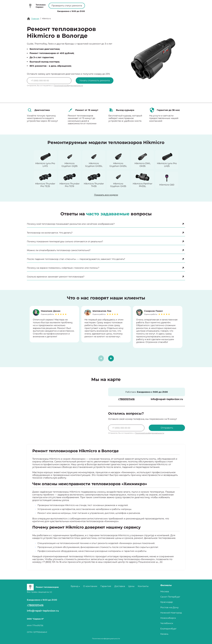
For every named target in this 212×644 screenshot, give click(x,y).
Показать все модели (106, 195)
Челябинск (167, 623)
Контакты (117, 11)
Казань (164, 634)
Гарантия (106, 586)
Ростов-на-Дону (169, 607)
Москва (165, 591)
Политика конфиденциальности (106, 639)
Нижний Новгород (171, 613)
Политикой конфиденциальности (68, 86)
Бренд (78, 11)
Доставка (120, 586)
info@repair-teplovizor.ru (167, 399)
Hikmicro (46, 19)
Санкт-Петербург (170, 597)
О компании (93, 11)
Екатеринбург (168, 629)
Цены (106, 11)
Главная (35, 19)
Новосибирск (168, 618)
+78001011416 (98, 4)
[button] (111, 358)
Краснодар (167, 602)
